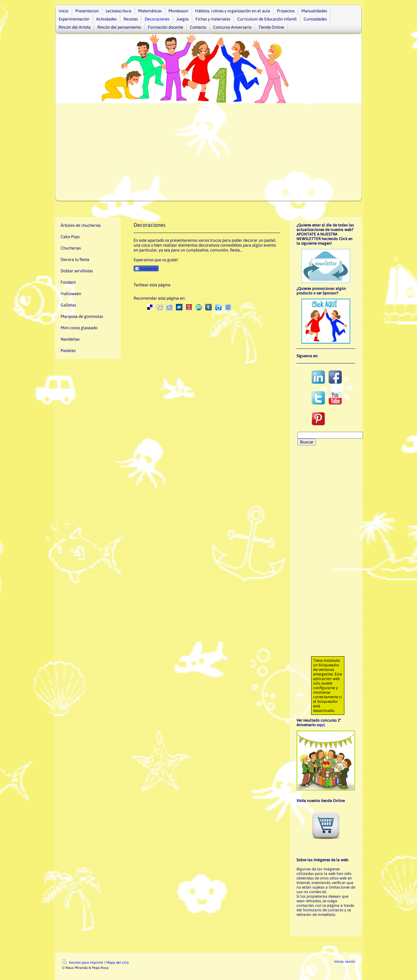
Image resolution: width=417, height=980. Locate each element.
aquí (321, 725)
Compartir (146, 269)
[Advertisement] (208, 152)
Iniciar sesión (345, 961)
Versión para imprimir (83, 962)
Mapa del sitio (117, 962)
